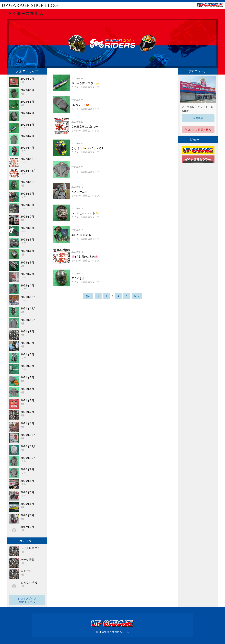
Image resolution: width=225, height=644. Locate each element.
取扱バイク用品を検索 (198, 130)
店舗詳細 (198, 118)
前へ (88, 296)
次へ (137, 296)
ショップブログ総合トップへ (27, 600)
